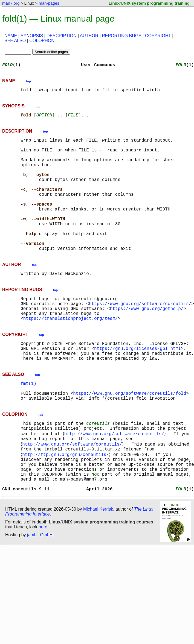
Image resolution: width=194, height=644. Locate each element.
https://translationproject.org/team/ (71, 353)
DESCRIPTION (61, 36)
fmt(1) (28, 424)
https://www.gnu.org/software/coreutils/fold (130, 436)
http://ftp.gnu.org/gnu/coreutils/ (67, 504)
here (43, 584)
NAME (11, 36)
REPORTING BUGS (122, 36)
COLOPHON (42, 41)
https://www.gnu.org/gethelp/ (147, 341)
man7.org (11, 3)
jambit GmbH (40, 592)
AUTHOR (89, 36)
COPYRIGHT (158, 36)
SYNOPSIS (32, 36)
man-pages (49, 3)
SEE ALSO (15, 41)
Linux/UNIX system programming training (149, 3)
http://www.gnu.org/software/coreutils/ (115, 480)
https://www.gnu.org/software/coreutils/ (140, 335)
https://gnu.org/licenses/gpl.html (137, 385)
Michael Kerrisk (98, 567)
